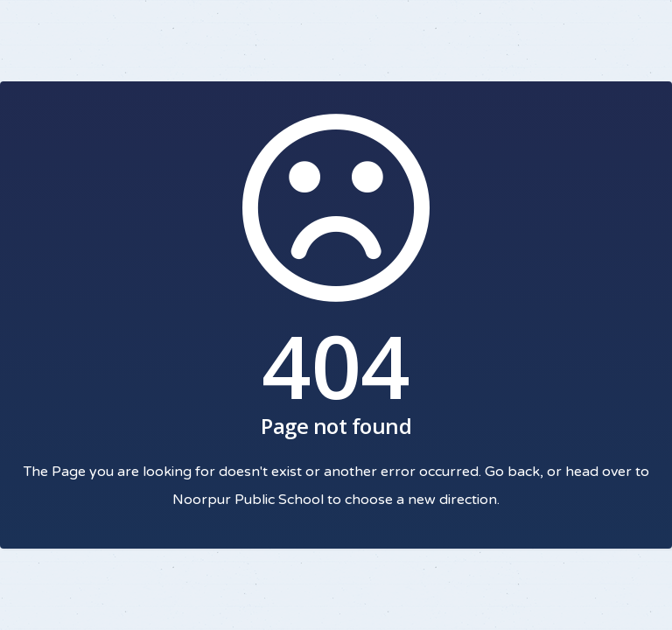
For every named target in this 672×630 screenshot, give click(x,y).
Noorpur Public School (248, 500)
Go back (512, 472)
